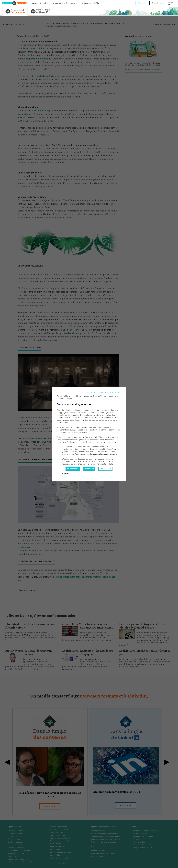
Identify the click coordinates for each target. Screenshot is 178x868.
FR (169, 2)
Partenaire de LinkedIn (60, 3)
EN (172, 2)
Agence (34, 3)
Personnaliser (105, 469)
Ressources (86, 3)
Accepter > (92, 392)
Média (97, 3)
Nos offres (44, 3)
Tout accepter (73, 469)
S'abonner (142, 3)
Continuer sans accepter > (109, 392)
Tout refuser (89, 469)
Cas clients (75, 3)
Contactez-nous (158, 3)
